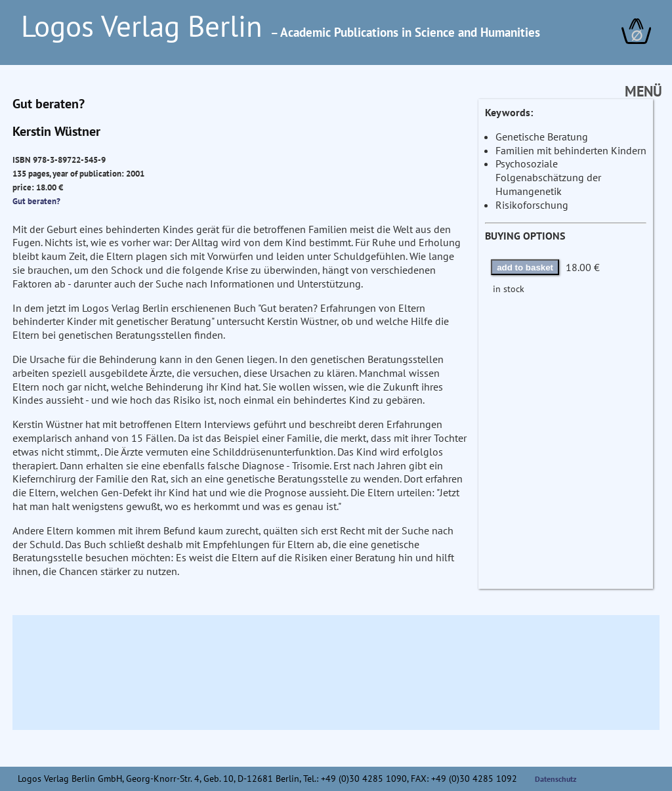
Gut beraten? (36, 201)
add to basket (525, 267)
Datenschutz (556, 779)
